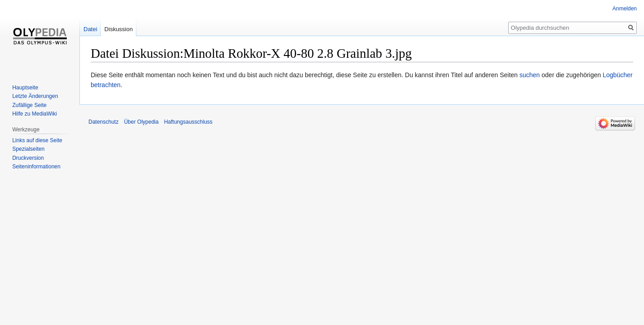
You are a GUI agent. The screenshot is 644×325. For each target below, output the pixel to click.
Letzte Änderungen (35, 96)
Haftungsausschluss (188, 122)
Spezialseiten (28, 149)
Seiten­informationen (36, 167)
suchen (530, 75)
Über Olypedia (141, 122)
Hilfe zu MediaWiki (35, 114)
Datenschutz (104, 122)
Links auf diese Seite (37, 140)
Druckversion (28, 158)
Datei (90, 29)
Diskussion (118, 29)
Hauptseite (25, 88)
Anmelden (625, 9)
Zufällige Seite (29, 105)
